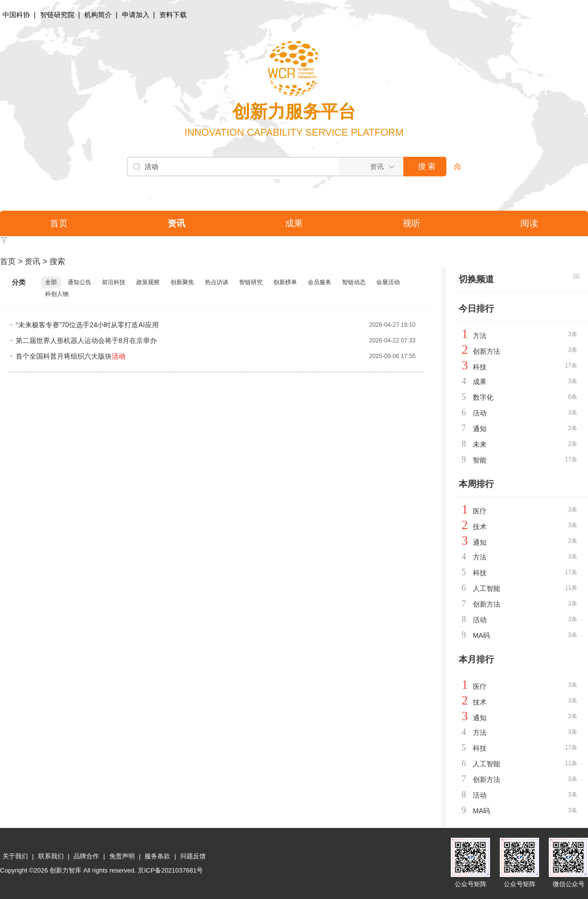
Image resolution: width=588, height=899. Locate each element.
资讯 (32, 261)
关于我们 (15, 856)
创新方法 (487, 351)
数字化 (483, 397)
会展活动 (388, 282)
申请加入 (136, 15)
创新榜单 (285, 282)
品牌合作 (86, 856)
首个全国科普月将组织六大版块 (71, 356)
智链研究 (251, 282)
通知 (480, 429)
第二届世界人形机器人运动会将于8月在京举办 (86, 340)
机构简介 (98, 15)
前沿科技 (114, 282)
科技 (480, 367)
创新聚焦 (182, 282)
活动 (480, 413)
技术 (480, 527)
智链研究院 (57, 15)
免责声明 (122, 856)
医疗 (480, 511)
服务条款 (157, 856)
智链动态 (354, 282)
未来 (480, 444)
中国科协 (16, 15)
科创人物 (57, 294)
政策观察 (148, 282)
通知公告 (79, 282)
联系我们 (51, 856)
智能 (480, 460)
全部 (51, 282)
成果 (480, 382)
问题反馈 (193, 856)
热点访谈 (217, 282)
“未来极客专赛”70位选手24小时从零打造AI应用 (87, 325)
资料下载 (173, 15)
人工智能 (487, 588)
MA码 (481, 635)
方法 (480, 336)
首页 (8, 261)
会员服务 (319, 282)
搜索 (57, 261)
